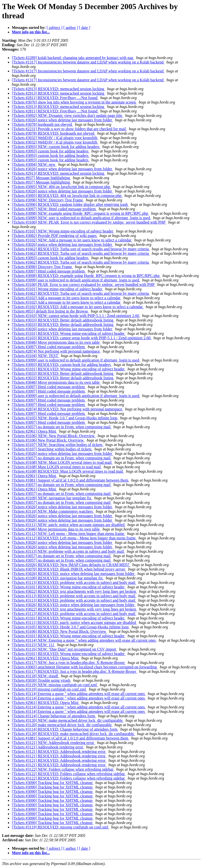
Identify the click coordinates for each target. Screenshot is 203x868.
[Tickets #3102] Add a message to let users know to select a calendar (67, 298)
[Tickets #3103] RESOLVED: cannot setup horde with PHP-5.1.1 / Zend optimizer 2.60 (82, 338)
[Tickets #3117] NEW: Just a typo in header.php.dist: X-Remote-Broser (69, 663)
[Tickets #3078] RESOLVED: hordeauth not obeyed (54, 133)
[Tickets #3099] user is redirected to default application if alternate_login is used (76, 280)
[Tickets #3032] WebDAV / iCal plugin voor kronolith (55, 138)
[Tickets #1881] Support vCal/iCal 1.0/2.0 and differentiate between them (71, 480)
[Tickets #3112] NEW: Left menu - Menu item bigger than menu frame (68, 534)
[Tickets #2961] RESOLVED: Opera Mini (46, 658)
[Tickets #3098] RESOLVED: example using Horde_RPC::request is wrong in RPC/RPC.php (86, 276)
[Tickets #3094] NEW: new (34, 164)
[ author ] (71, 28)
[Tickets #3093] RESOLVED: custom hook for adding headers (62, 365)
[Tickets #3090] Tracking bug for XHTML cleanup (53, 783)
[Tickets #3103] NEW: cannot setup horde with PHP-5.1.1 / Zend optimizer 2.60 (76, 316)
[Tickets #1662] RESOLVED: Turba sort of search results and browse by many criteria (81, 249)
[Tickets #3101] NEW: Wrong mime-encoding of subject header (63, 231)
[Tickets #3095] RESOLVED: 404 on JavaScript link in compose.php (67, 196)
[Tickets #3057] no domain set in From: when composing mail (62, 427)
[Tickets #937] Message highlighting (41, 178)
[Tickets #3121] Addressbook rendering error (48, 747)
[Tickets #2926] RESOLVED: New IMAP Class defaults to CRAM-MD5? (71, 565)
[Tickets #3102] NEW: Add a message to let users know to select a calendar (72, 240)
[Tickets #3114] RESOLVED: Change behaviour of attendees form (65, 729)
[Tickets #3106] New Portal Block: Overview (48, 440)
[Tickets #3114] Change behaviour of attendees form (54, 716)
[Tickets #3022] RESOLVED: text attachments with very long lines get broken (74, 591)
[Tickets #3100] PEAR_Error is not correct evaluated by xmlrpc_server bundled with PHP (84, 285)
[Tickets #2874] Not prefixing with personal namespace (56, 351)
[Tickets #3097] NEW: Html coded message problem (54, 209)
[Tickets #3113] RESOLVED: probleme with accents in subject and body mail (74, 582)
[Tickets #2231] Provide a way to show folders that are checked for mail (69, 129)
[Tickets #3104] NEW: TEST (35, 356)
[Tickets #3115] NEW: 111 (34, 645)
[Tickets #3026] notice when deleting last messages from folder (62, 120)
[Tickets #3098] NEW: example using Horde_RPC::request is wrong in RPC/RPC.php (81, 213)
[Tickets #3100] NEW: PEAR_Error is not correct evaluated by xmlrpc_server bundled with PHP (89, 222)
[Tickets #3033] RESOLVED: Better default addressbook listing (63, 320)
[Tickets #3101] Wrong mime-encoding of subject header (57, 289)
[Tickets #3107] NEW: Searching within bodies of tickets (58, 445)
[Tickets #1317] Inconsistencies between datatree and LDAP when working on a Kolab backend (88, 62)
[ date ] (84, 28)
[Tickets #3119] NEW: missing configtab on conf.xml (55, 685)
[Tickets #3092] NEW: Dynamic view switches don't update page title (67, 116)
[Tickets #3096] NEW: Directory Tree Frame (48, 200)
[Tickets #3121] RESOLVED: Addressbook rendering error (59, 752)
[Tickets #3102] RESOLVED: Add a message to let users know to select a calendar (78, 307)
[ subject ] (55, 28)
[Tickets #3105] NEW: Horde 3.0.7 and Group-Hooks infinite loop (65, 418)
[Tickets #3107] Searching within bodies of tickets (52, 449)
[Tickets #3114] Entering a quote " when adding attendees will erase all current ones (79, 694)
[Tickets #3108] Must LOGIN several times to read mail (57, 467)
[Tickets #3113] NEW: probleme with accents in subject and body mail (68, 551)
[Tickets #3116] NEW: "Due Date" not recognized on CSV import (65, 649)
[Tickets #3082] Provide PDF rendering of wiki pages (55, 236)
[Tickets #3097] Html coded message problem (49, 271)
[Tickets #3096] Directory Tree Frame (42, 267)
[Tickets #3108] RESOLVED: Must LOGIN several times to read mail (68, 471)
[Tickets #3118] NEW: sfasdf (35, 676)
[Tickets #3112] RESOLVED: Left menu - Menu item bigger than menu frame (74, 538)
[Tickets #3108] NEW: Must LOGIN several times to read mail (62, 462)
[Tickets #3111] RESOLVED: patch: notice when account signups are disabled (74, 623)
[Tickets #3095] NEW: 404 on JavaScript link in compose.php (61, 187)
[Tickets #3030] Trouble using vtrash (42, 680)
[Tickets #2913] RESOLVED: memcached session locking (58, 89)
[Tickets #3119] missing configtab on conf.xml (49, 689)
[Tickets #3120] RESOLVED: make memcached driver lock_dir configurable (73, 734)
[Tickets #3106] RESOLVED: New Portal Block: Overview (59, 631)
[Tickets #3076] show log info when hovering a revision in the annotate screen (74, 102)
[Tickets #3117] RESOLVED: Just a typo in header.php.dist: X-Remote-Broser (74, 671)
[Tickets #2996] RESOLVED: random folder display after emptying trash (70, 204)
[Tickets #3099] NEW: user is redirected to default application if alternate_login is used (81, 218)
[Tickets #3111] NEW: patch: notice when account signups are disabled (69, 525)
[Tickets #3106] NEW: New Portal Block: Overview (54, 436)
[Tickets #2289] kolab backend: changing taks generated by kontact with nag (73, 58)
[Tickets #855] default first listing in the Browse (50, 311)
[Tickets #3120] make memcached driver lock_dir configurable (62, 725)
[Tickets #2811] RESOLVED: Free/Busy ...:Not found (55, 98)
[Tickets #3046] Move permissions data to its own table (56, 342)
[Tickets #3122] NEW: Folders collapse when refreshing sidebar (63, 769)
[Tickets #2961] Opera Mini (34, 431)
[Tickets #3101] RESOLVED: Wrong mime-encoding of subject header (69, 333)
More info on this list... (31, 32)
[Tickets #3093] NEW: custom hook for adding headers (56, 147)
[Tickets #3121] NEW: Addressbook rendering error (53, 743)
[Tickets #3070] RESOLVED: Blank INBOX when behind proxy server (69, 569)
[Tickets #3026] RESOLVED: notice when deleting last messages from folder (74, 574)
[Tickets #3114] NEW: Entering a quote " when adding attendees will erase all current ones (84, 640)
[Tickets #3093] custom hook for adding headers (51, 151)
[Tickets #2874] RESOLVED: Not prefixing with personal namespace (67, 409)
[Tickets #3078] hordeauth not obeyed (42, 124)
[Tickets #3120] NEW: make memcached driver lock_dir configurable (68, 720)
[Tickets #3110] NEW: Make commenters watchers (53, 511)
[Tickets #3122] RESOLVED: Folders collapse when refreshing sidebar (69, 774)
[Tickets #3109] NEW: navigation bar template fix (52, 498)
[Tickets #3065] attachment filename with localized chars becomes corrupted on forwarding (85, 667)
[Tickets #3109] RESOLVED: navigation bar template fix (58, 578)
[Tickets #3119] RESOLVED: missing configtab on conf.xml (61, 827)
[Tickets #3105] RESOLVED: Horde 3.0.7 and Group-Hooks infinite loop (71, 627)
